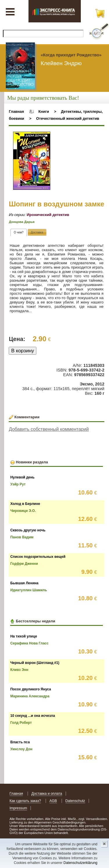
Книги (44, 111)
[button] (45, 137)
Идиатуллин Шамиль (28, 590)
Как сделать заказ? (25, 801)
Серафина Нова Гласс (29, 643)
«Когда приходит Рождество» (71, 55)
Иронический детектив (48, 215)
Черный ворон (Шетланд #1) (35, 663)
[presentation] (19, 232)
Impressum (18, 808)
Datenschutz (75, 801)
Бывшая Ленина (24, 583)
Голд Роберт (21, 723)
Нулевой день (22, 477)
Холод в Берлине (25, 504)
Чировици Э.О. (23, 511)
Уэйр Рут (18, 484)
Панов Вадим (22, 537)
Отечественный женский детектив (68, 118)
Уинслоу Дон (21, 749)
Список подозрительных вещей (38, 557)
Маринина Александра (30, 696)
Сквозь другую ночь (28, 530)
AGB (53, 801)
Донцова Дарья (22, 222)
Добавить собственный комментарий (49, 429)
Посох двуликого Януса (31, 689)
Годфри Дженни (24, 564)
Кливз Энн (19, 670)
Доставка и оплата (47, 794)
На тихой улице (24, 636)
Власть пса (20, 742)
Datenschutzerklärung (80, 863)
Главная (16, 111)
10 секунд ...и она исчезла (33, 716)
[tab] (19, 232)
